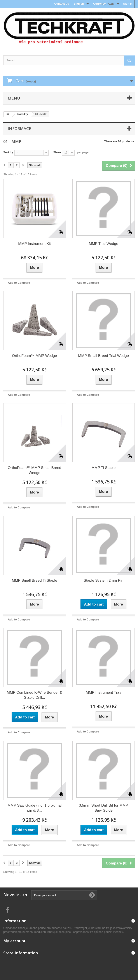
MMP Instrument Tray (103, 692)
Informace (19, 128)
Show (57, 152)
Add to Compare (19, 283)
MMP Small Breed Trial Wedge (103, 356)
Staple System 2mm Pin (104, 580)
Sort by (8, 152)
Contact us (62, 4)
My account (14, 941)
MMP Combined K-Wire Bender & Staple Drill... (35, 695)
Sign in (128, 4)
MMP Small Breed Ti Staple (35, 580)
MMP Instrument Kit (34, 244)
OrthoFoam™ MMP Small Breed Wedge (35, 470)
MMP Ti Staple (103, 468)
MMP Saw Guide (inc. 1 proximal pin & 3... (34, 808)
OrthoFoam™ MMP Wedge (34, 356)
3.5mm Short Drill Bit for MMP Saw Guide (104, 808)
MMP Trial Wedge (103, 244)
